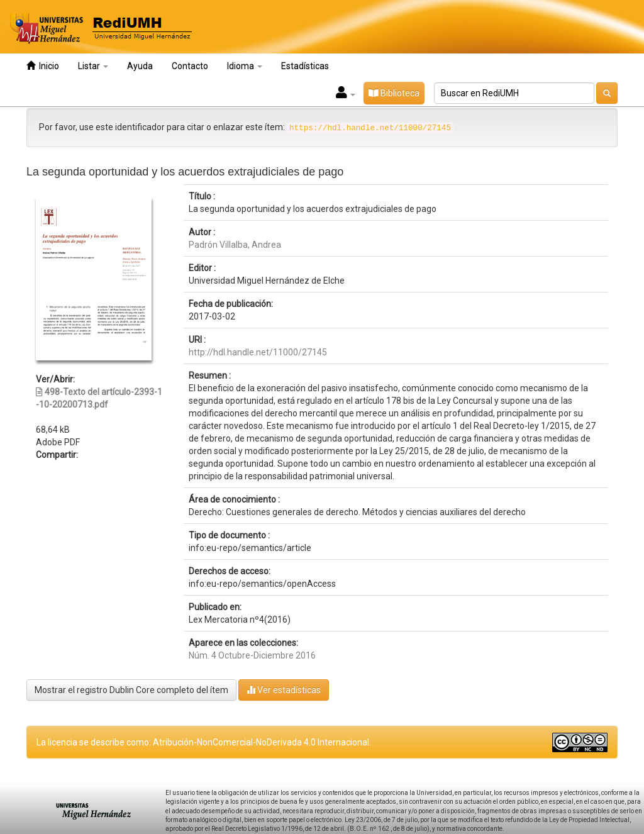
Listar (93, 66)
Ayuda (140, 66)
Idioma (245, 66)
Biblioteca (394, 93)
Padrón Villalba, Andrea (235, 245)
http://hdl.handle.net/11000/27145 (258, 352)
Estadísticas (305, 66)
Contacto (190, 66)
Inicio (43, 66)
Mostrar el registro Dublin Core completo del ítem (131, 690)
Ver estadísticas (284, 690)
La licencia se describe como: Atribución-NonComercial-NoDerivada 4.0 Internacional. (204, 742)
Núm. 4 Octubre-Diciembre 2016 (252, 655)
